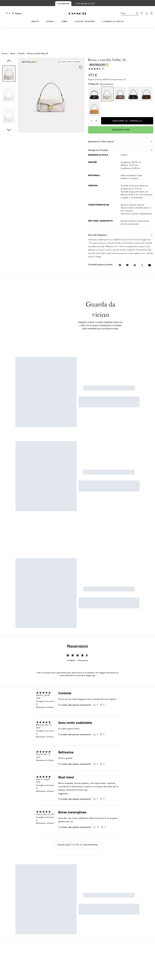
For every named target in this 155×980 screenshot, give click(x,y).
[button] (9, 53)
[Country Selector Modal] (7, 13)
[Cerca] (125, 13)
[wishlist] (81, 46)
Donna (5, 32)
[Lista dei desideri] (142, 13)
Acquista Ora (121, 109)
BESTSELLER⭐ (30, 41)
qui (94, 499)
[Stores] (16, 13)
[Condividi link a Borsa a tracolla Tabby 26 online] (127, 244)
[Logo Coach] (77, 13)
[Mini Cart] (151, 13)
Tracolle (21, 32)
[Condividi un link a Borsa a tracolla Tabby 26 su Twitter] (142, 244)
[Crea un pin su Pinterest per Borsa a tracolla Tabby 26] (135, 244)
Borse (13, 32)
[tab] (63, 4)
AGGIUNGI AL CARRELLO (127, 100)
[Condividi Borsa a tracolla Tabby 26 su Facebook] (120, 244)
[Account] (147, 13)
